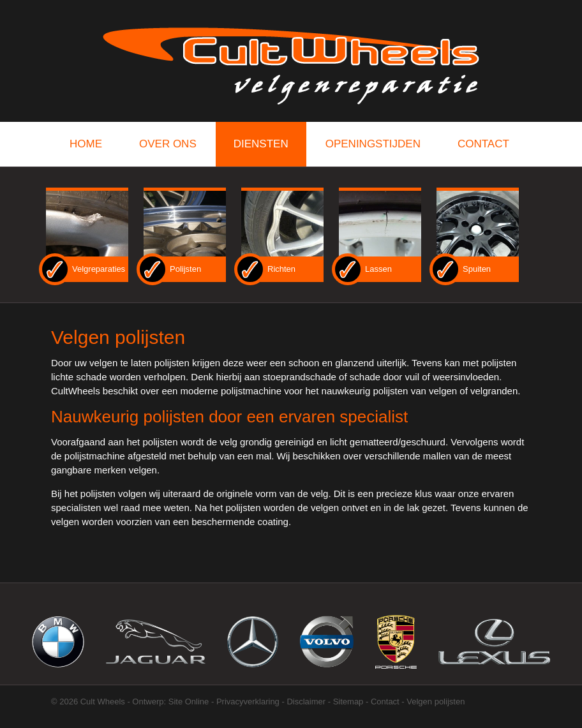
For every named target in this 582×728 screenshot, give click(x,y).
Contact (385, 702)
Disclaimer (306, 702)
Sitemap (348, 702)
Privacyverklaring (248, 702)
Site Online (189, 702)
